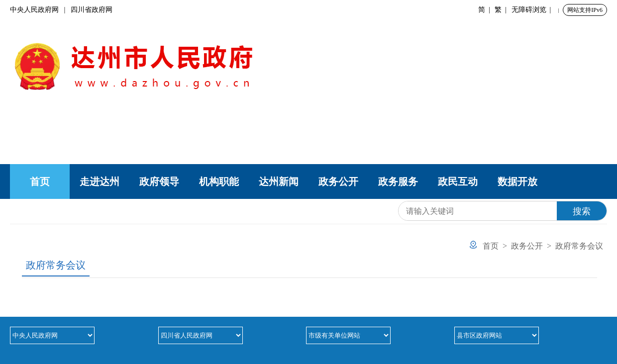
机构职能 (219, 182)
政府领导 (159, 182)
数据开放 (517, 182)
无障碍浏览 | (533, 10)
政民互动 (458, 182)
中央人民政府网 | (40, 10)
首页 (40, 182)
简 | (486, 10)
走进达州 (100, 182)
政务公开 (338, 182)
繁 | (502, 10)
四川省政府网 (92, 10)
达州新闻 (279, 182)
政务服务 (398, 182)
